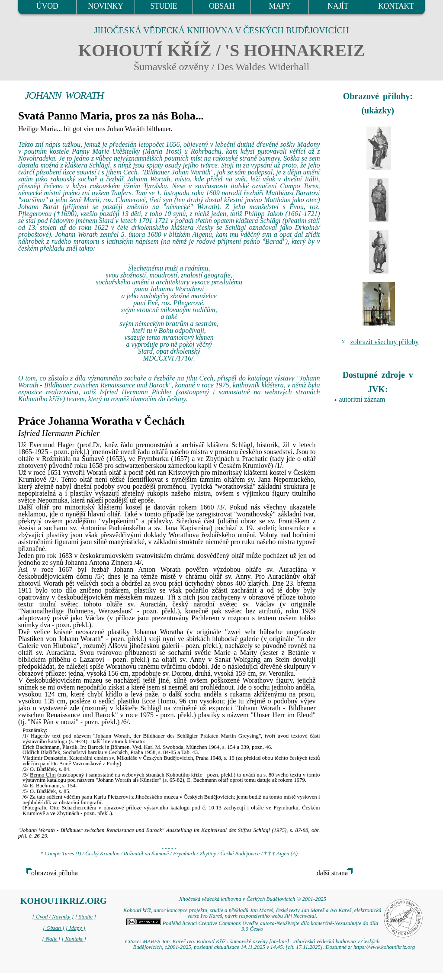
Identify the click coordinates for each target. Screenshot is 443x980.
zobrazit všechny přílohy (385, 342)
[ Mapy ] (76, 928)
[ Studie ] (86, 917)
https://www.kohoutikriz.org (384, 947)
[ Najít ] (51, 939)
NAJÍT (338, 6)
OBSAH (222, 6)
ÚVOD (47, 6)
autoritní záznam (362, 399)
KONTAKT (396, 6)
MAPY (280, 6)
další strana (332, 873)
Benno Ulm (43, 775)
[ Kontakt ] (74, 939)
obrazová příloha (55, 873)
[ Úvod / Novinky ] (53, 917)
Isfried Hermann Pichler (136, 392)
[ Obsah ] (54, 928)
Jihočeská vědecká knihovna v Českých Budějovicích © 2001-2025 (252, 899)
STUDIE (164, 6)
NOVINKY (105, 6)
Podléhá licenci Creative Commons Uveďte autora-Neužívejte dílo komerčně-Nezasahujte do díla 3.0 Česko (252, 926)
